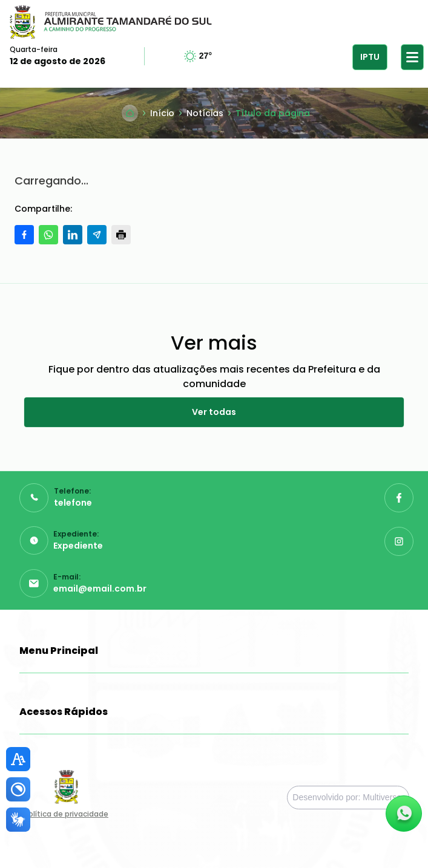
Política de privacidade (66, 814)
